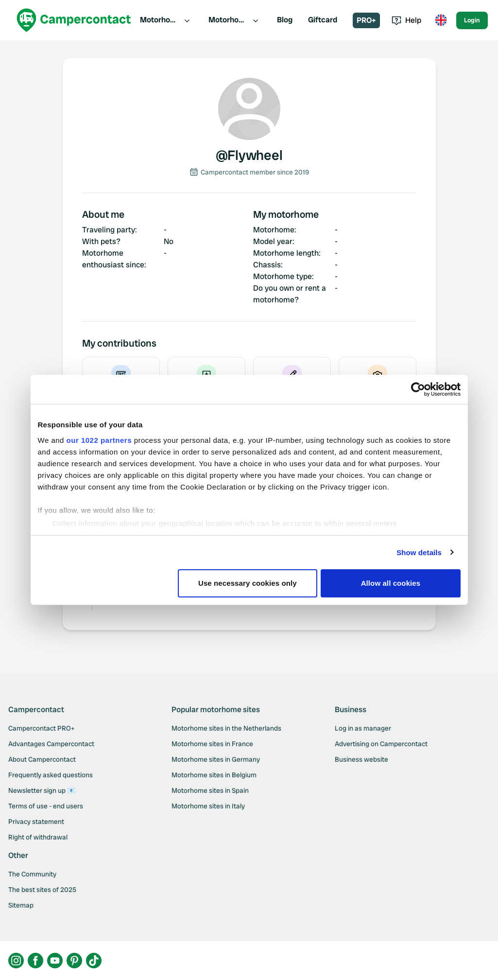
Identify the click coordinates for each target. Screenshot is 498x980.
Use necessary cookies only (248, 583)
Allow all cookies (391, 583)
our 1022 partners (99, 440)
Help (406, 20)
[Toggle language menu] (441, 20)
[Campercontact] (74, 20)
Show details (419, 552)
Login (472, 20)
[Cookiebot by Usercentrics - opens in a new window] (418, 389)
